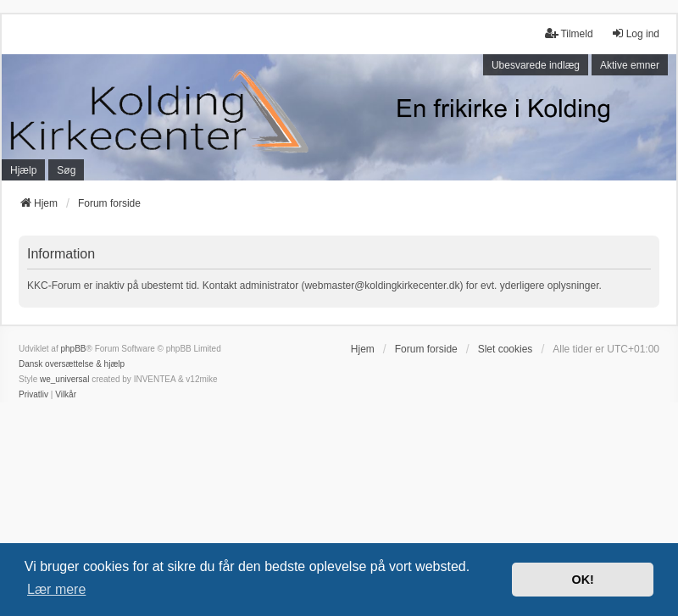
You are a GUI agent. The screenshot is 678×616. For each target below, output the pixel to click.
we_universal (64, 379)
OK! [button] (582, 580)
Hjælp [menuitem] (23, 170)
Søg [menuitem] (66, 170)
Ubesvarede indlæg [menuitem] (536, 65)
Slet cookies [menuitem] (506, 349)
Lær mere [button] (56, 589)
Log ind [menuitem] (635, 33)
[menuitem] (33, 395)
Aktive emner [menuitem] (630, 65)
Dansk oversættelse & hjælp (72, 364)
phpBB (73, 349)
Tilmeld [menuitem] (569, 33)
